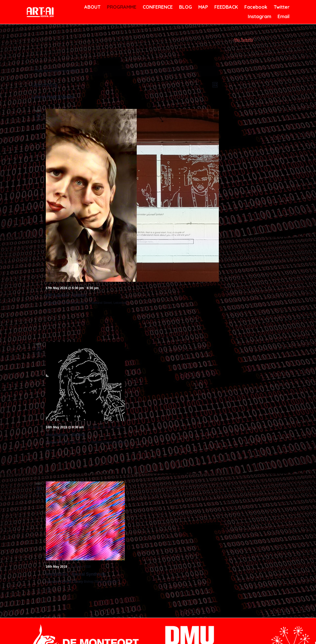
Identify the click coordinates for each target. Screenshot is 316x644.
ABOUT (92, 7)
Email (283, 16)
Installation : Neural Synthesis (76, 574)
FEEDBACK (226, 7)
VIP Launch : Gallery (66, 295)
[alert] (125, 71)
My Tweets (244, 40)
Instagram (259, 16)
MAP (203, 7)
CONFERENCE (157, 7)
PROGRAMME (121, 7)
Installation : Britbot (66, 435)
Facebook (255, 7)
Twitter (281, 7)
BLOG (185, 7)
